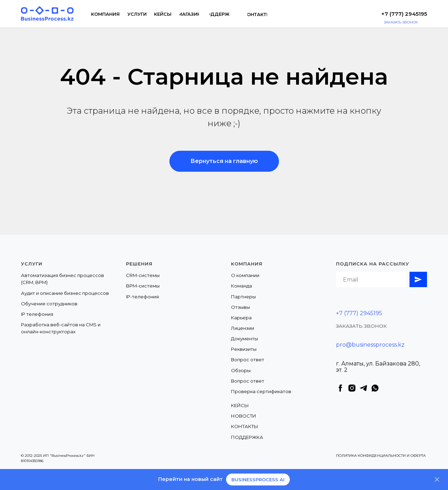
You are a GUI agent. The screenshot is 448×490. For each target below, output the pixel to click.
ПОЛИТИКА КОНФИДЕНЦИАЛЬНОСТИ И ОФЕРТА (381, 456)
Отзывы (240, 307)
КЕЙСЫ (240, 405)
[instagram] (352, 388)
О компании (245, 275)
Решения (139, 264)
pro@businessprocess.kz (370, 345)
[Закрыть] (437, 480)
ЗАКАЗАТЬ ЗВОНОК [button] (361, 326)
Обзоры (241, 370)
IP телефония (37, 314)
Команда (241, 286)
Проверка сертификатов (261, 391)
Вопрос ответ (248, 360)
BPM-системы (143, 286)
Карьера (241, 318)
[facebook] (340, 388)
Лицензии (243, 328)
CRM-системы (143, 275)
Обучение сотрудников (49, 304)
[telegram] (363, 388)
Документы (244, 339)
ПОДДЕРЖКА (247, 437)
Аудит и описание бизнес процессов (65, 293)
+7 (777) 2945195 (359, 313)
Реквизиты (244, 349)
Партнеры (243, 297)
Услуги (32, 264)
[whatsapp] (375, 388)
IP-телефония (142, 297)
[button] (408, 22)
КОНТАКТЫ (245, 426)
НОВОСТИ (244, 416)
